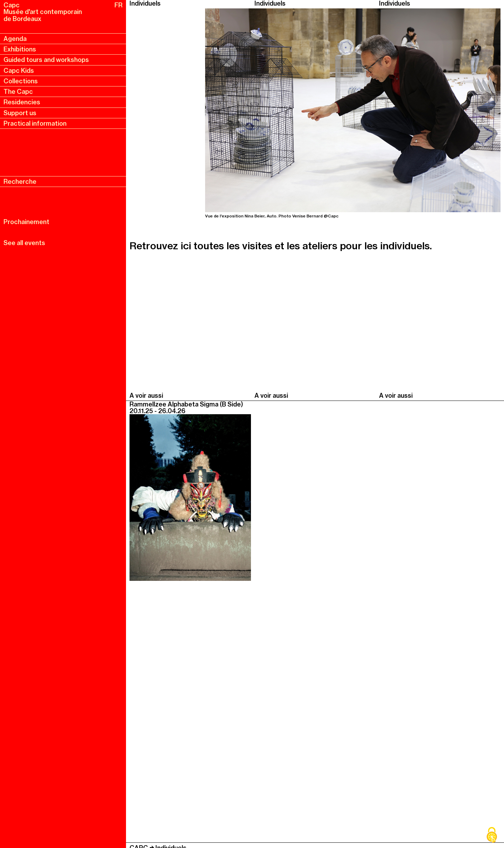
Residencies (22, 102)
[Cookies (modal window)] (492, 836)
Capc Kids (19, 71)
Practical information (35, 123)
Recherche (20, 182)
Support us (20, 113)
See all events (24, 243)
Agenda (15, 39)
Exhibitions (20, 49)
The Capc (18, 92)
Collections (21, 81)
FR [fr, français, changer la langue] (118, 5)
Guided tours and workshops (46, 60)
